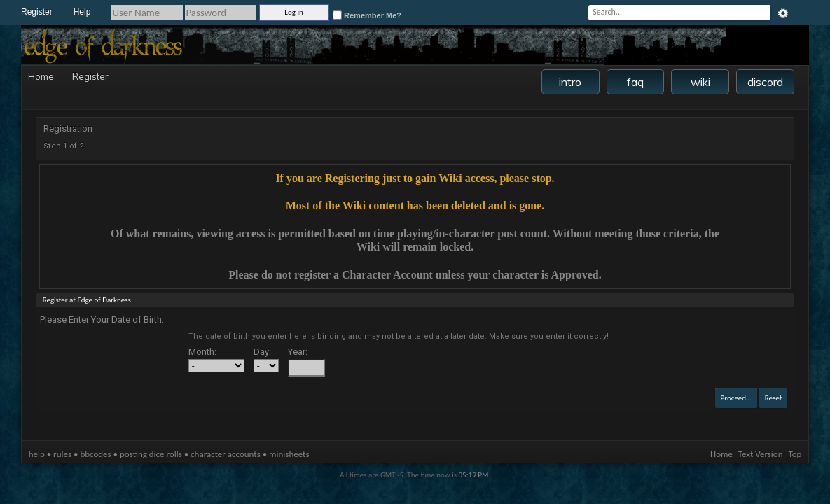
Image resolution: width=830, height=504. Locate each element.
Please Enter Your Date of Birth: (102, 320)
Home (39, 76)
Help (82, 12)
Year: (298, 352)
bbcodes (95, 454)
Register (37, 12)
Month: (202, 352)
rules (62, 454)
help (37, 454)
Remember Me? (367, 15)
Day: (262, 352)
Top (795, 454)
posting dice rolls (151, 454)
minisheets (289, 454)
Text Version (761, 454)
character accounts (226, 454)
